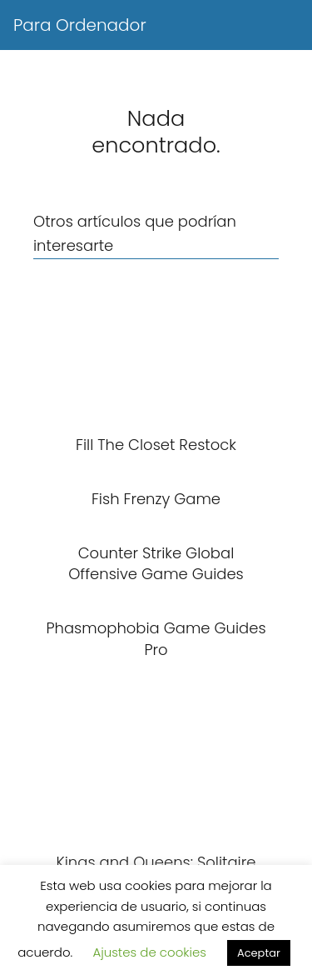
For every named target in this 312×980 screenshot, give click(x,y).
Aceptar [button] (259, 953)
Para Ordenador (80, 25)
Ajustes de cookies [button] (149, 952)
